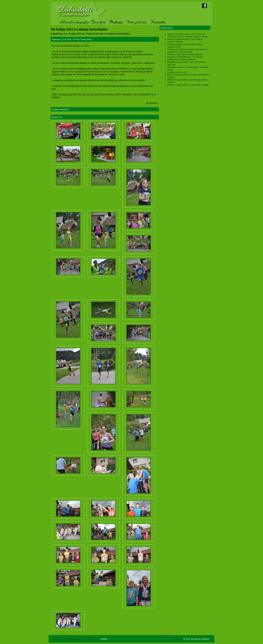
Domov (57, 639)
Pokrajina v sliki (73, 639)
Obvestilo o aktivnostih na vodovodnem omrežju (188, 85)
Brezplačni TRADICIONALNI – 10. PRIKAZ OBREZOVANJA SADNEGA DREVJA (185, 58)
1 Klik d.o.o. (178, 639)
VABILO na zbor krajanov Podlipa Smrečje (185, 54)
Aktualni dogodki (74, 22)
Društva (99, 22)
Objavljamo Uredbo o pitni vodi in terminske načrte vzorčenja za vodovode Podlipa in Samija (187, 35)
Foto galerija (136, 22)
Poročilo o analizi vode (177, 72)
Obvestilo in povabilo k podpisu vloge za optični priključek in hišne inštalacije (187, 51)
